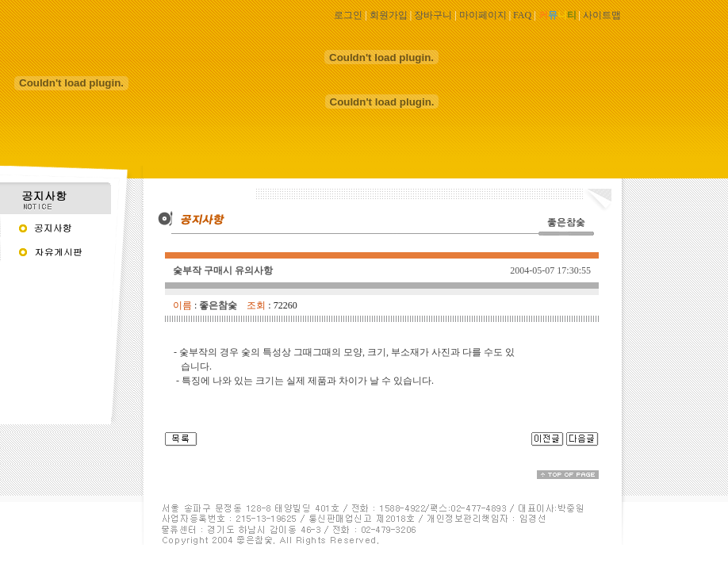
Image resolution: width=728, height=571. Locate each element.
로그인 (348, 15)
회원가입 (389, 15)
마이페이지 (483, 15)
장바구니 (433, 15)
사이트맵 (602, 15)
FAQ (522, 15)
